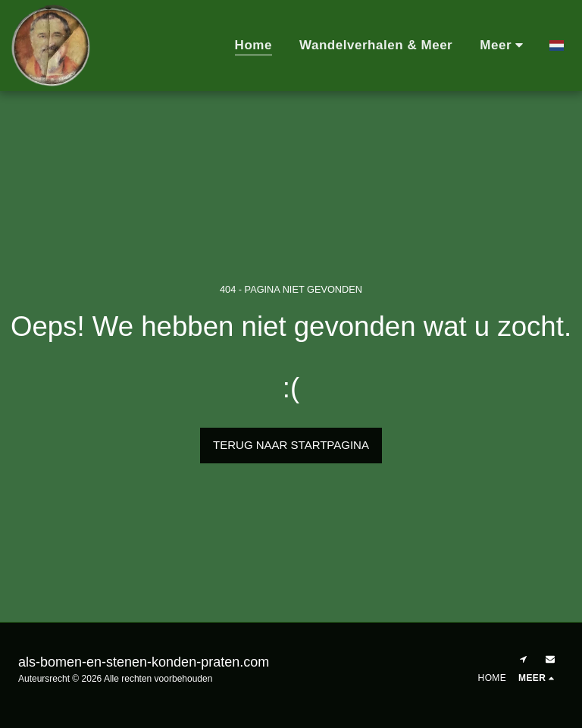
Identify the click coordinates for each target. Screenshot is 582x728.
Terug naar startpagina (291, 445)
